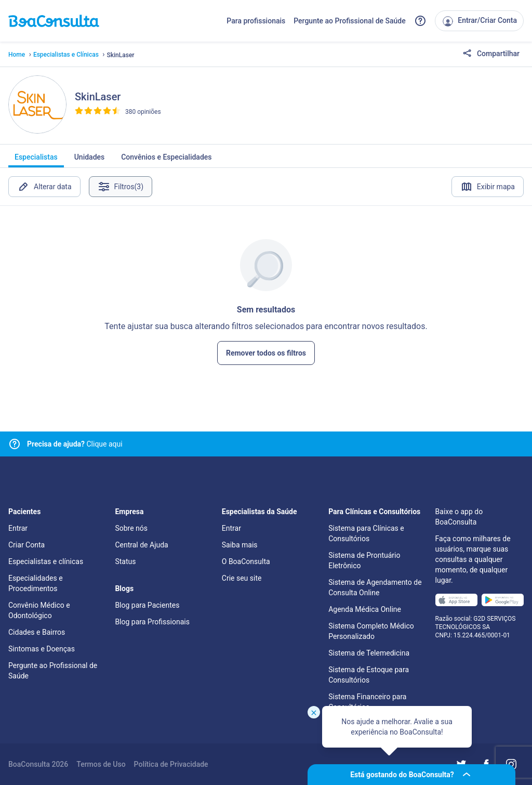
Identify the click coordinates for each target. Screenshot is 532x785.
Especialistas (36, 160)
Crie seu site (242, 578)
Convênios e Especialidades (166, 160)
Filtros (121, 187)
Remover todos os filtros (266, 353)
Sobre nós (131, 528)
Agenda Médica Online (365, 609)
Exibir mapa (488, 187)
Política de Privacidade (171, 764)
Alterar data (44, 187)
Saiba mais (240, 545)
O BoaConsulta (246, 561)
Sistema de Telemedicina (369, 653)
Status (125, 561)
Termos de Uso (101, 764)
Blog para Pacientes (147, 605)
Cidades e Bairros (37, 632)
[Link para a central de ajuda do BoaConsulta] (420, 21)
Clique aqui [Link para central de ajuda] (75, 444)
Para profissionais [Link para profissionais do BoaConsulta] (256, 21)
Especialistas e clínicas (46, 561)
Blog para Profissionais (152, 622)
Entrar (18, 528)
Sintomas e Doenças (42, 649)
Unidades (90, 160)
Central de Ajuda (141, 545)
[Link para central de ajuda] (15, 444)
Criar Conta (26, 545)
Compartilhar (491, 54)
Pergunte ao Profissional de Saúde (350, 21)
